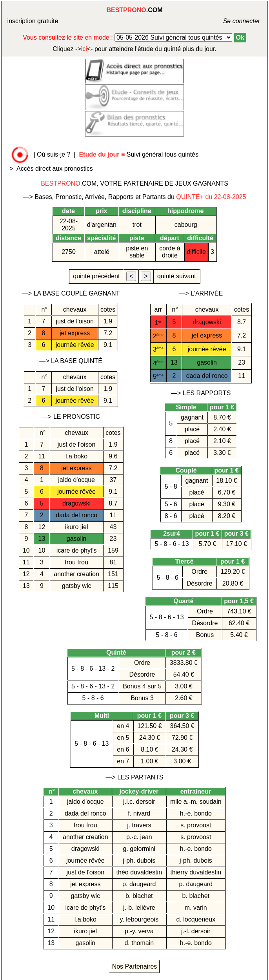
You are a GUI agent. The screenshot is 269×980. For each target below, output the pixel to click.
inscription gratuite (33, 21)
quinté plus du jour (134, 49)
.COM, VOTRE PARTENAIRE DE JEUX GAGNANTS (134, 183)
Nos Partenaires (135, 966)
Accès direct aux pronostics (55, 169)
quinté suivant (177, 276)
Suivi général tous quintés (139, 154)
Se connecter (232, 21)
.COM (134, 10)
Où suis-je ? (54, 154)
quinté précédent (96, 276)
